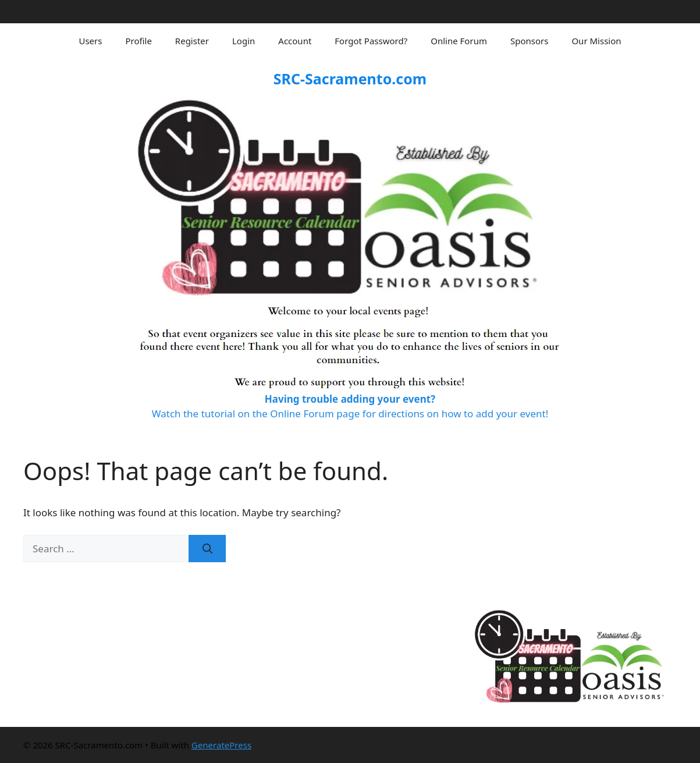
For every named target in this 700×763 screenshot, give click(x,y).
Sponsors (529, 41)
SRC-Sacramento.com (350, 79)
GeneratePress (221, 745)
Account (295, 41)
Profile (138, 41)
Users (90, 41)
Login (244, 41)
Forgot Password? (371, 41)
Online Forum (459, 41)
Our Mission (596, 41)
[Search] (207, 549)
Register (192, 41)
